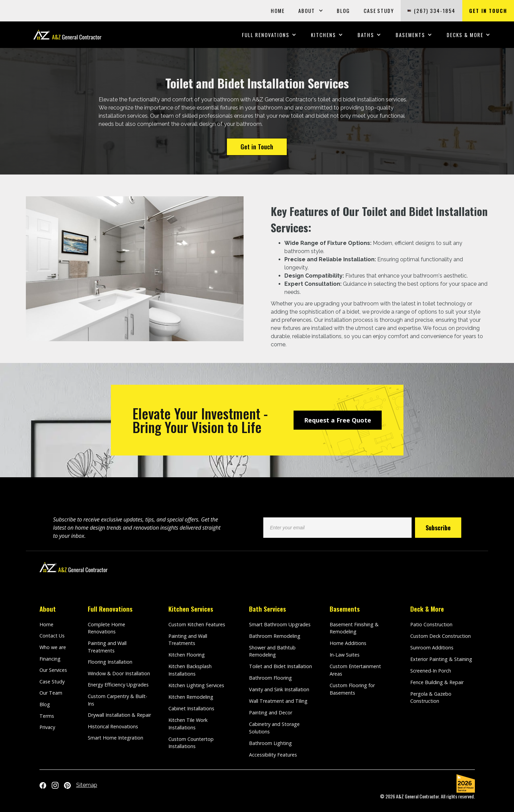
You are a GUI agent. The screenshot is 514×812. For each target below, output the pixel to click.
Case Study (52, 682)
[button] (311, 11)
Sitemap (87, 785)
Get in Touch (257, 146)
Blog (45, 704)
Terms (47, 716)
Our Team (51, 693)
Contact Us (52, 636)
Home (46, 624)
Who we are (53, 647)
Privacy (47, 727)
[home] (67, 35)
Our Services (53, 670)
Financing (50, 659)
